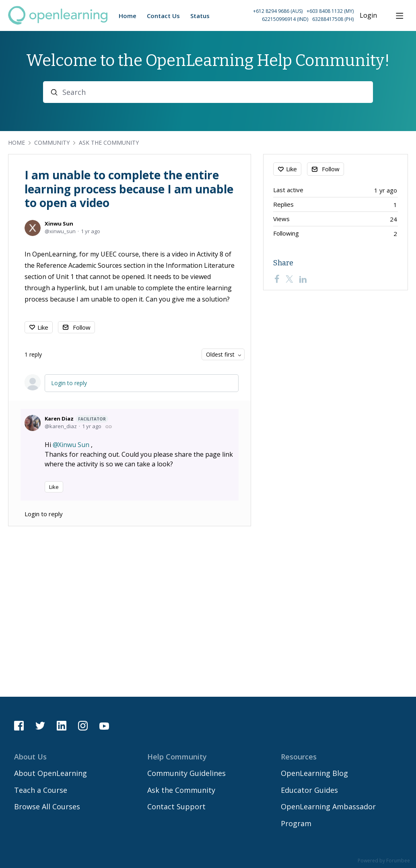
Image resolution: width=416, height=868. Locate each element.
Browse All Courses (47, 806)
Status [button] (200, 16)
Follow (82, 327)
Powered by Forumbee (384, 861)
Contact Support (176, 806)
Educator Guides (309, 790)
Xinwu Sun (59, 224)
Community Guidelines (186, 773)
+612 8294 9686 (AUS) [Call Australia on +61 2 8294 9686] (278, 11)
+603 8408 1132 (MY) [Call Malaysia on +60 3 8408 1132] (330, 11)
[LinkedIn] (303, 279)
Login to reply (69, 383)
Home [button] (128, 16)
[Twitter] (289, 279)
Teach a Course (41, 790)
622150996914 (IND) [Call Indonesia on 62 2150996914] (285, 19)
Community (52, 143)
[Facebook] (277, 279)
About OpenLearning (50, 773)
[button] (284, 15)
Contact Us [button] (163, 16)
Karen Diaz (76, 419)
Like (43, 327)
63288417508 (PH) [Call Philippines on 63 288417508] (333, 19)
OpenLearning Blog (314, 773)
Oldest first (220, 354)
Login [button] (368, 16)
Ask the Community (109, 143)
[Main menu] (400, 16)
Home (16, 143)
